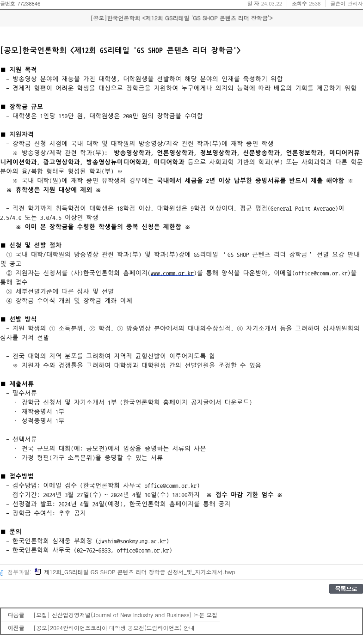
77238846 (29, 3)
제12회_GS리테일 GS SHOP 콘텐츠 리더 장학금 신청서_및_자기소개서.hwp (135, 572)
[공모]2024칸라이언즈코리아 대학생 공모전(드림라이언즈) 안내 (114, 628)
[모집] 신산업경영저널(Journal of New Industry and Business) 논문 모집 (125, 615)
